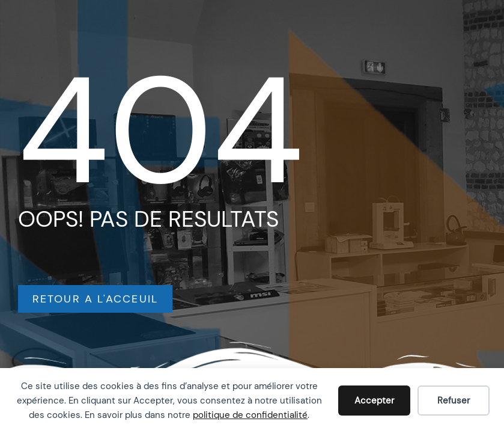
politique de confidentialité (250, 415)
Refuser (454, 401)
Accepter (374, 401)
